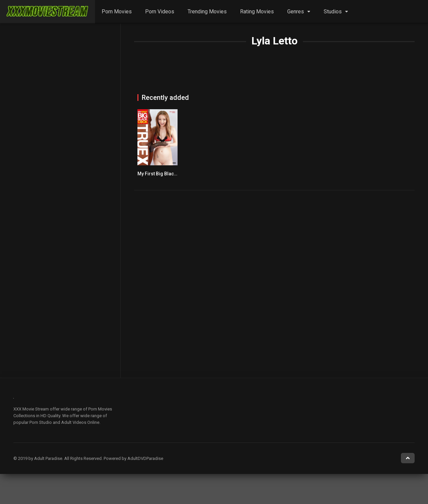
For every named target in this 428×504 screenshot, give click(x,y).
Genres (296, 12)
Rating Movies (257, 12)
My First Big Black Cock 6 (165, 174)
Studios (333, 12)
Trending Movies (207, 12)
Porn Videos (160, 12)
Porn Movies (117, 12)
